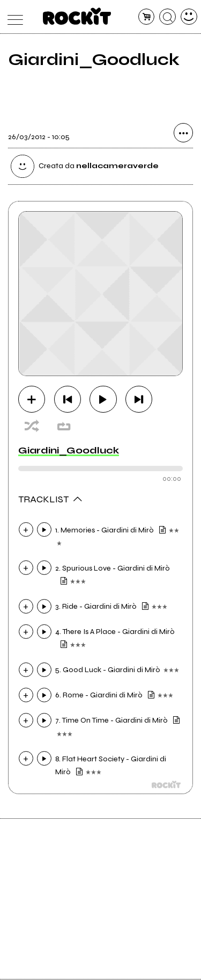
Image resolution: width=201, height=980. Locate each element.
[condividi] (183, 133)
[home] (77, 16)
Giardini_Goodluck (69, 450)
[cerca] (167, 17)
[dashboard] (189, 17)
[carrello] (147, 17)
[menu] (13, 17)
